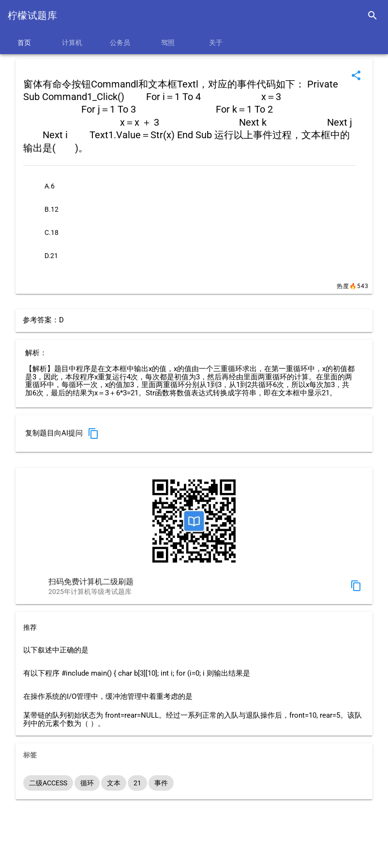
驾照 (168, 43)
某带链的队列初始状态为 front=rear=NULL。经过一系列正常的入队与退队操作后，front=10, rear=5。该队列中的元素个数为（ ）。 (193, 720)
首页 (24, 43)
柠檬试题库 (32, 15)
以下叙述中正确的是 (56, 650)
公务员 (120, 43)
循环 (87, 783)
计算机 (72, 43)
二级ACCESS (48, 783)
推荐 (30, 627)
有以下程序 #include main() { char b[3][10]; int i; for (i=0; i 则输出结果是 (137, 673)
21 (137, 783)
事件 (161, 783)
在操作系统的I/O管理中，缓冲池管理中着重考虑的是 (108, 697)
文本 (114, 783)
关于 (216, 43)
